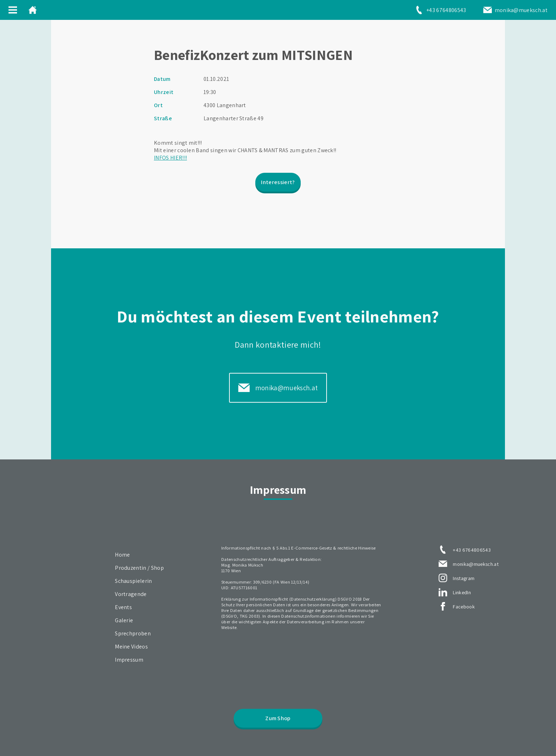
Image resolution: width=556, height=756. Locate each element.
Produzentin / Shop (139, 568)
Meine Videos (131, 647)
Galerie (124, 620)
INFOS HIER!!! (170, 158)
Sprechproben (133, 633)
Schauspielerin (133, 581)
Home (122, 555)
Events (123, 607)
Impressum (129, 660)
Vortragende (131, 594)
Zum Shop (278, 718)
